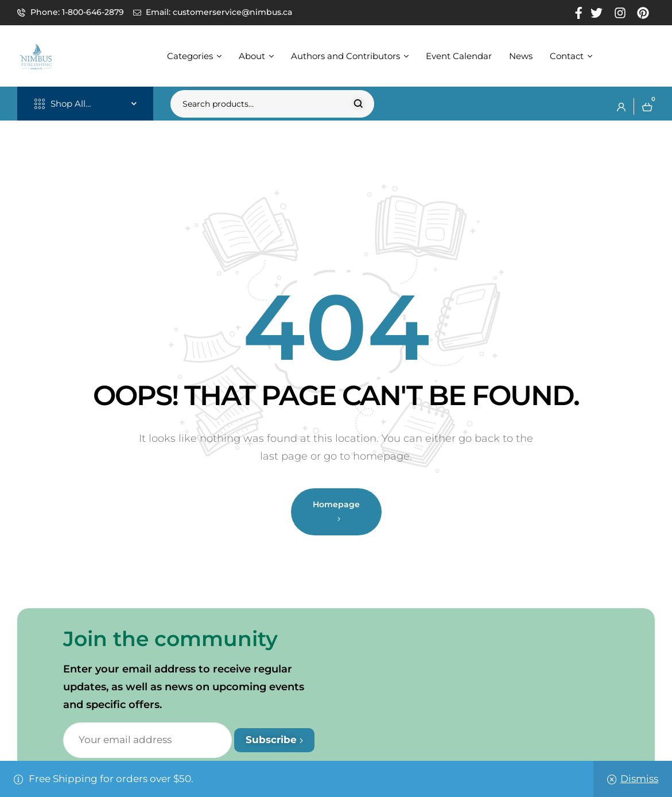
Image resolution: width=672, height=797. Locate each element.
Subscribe (274, 740)
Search (358, 104)
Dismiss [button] (639, 779)
